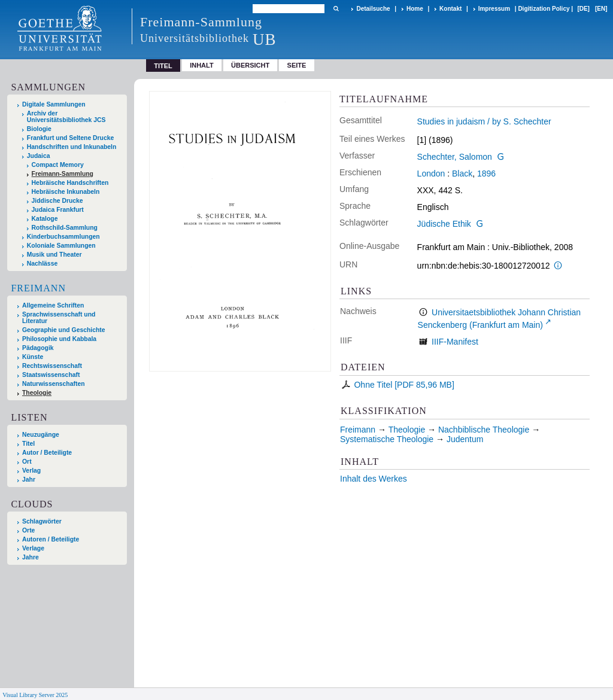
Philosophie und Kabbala (59, 339)
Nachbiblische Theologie (484, 430)
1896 (486, 174)
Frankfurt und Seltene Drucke (71, 138)
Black (462, 174)
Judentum (465, 439)
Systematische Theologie (387, 439)
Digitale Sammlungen (54, 104)
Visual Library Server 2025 (35, 695)
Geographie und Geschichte (64, 330)
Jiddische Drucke (57, 201)
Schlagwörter (42, 521)
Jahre (31, 557)
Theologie (37, 393)
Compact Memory (58, 165)
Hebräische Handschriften (70, 183)
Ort (27, 462)
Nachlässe (42, 264)
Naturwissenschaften (54, 384)
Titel (28, 444)
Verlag (31, 471)
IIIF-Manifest (455, 342)
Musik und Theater (54, 255)
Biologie (39, 129)
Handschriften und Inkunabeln (72, 147)
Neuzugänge (41, 435)
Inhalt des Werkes (374, 479)
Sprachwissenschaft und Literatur (59, 318)
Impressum (494, 9)
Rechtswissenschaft (52, 366)
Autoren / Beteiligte (51, 539)
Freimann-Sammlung (63, 174)
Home (415, 9)
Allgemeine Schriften (53, 305)
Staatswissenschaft (51, 375)
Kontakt (450, 9)
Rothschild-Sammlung (65, 228)
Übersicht (250, 65)
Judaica (39, 156)
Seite (297, 65)
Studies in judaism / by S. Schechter (484, 121)
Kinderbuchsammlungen (63, 237)
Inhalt (202, 65)
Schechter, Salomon (455, 157)
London (431, 174)
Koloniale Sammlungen (61, 246)
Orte (28, 530)
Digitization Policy (544, 9)
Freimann (38, 288)
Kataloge (45, 219)
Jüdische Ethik (444, 224)
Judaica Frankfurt (58, 210)
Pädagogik (38, 348)
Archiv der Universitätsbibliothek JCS (66, 117)
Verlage (33, 548)
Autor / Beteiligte (47, 453)
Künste (33, 357)
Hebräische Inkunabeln (66, 192)
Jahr (29, 480)
